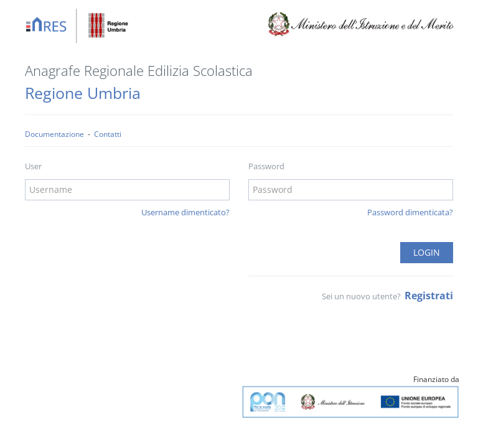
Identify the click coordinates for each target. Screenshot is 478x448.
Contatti (108, 134)
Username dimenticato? (185, 212)
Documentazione (54, 134)
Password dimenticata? (410, 212)
